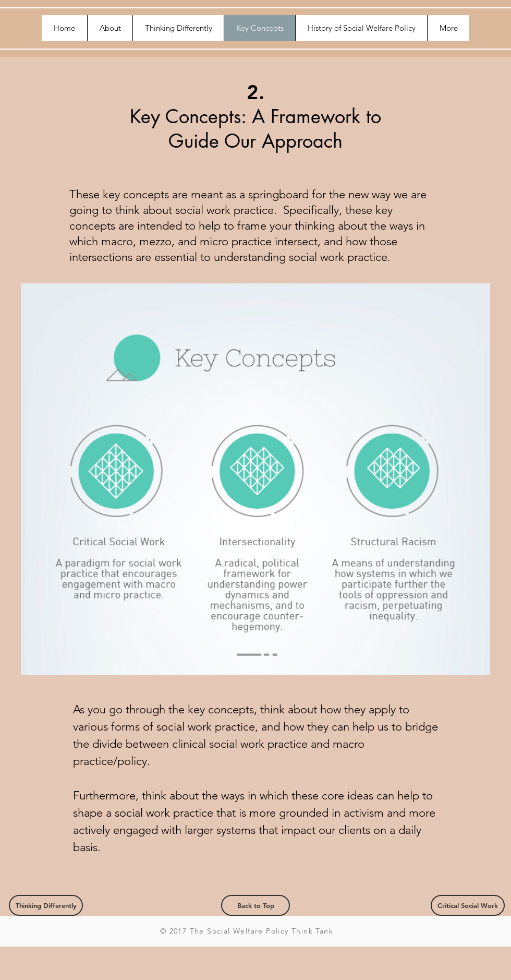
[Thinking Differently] (46, 905)
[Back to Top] (256, 905)
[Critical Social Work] (468, 905)
